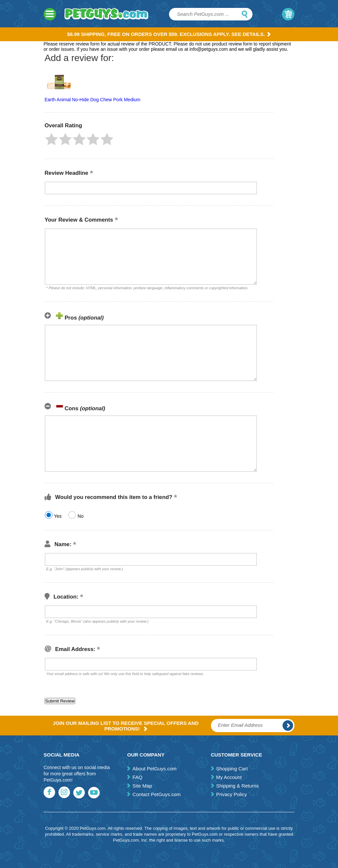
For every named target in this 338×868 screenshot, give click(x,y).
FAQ (137, 777)
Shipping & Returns (237, 786)
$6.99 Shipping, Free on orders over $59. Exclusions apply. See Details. (169, 34)
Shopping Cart (232, 769)
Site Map (142, 786)
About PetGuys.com (154, 769)
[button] (51, 139)
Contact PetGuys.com (156, 794)
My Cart (288, 14)
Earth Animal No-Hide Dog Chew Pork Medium (92, 100)
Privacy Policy (232, 794)
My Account (229, 777)
